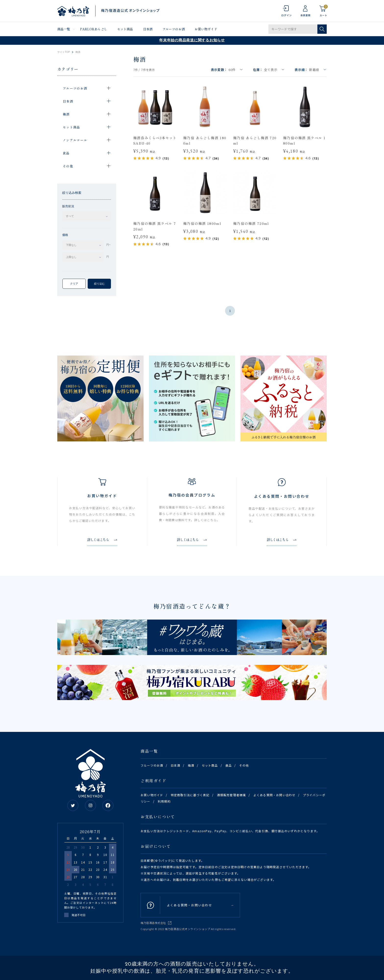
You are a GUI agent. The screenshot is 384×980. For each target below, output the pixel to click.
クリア (74, 284)
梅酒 (191, 765)
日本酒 (148, 29)
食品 (228, 765)
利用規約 (164, 801)
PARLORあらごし (94, 29)
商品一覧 (64, 29)
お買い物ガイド (206, 29)
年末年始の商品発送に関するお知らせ (192, 40)
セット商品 (125, 29)
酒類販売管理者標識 (232, 795)
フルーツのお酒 (174, 29)
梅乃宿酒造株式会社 (153, 923)
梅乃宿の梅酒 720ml (251, 223)
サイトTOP (64, 52)
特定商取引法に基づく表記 (190, 795)
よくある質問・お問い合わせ (275, 795)
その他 (244, 765)
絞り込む (99, 284)
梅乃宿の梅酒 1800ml (202, 223)
